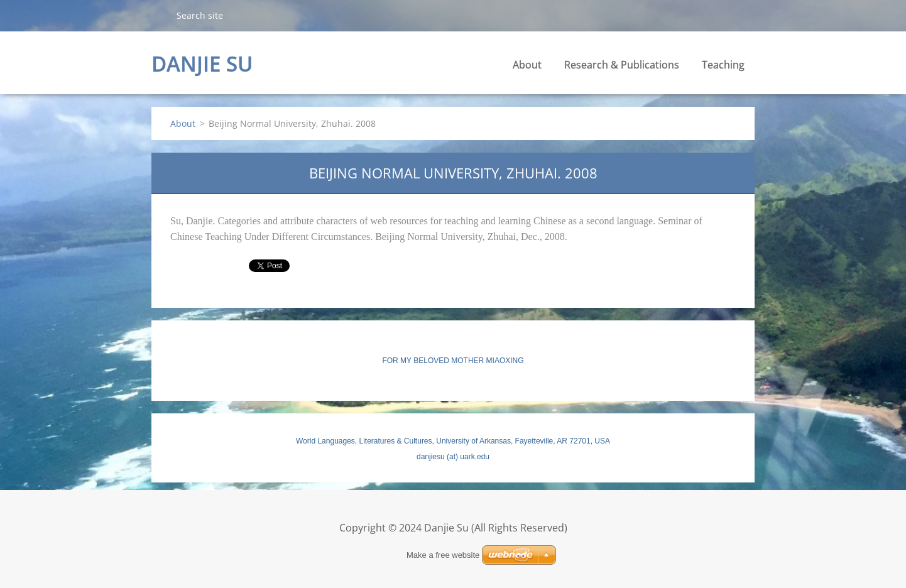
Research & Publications (622, 65)
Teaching (723, 65)
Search (159, 15)
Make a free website (443, 555)
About (527, 65)
